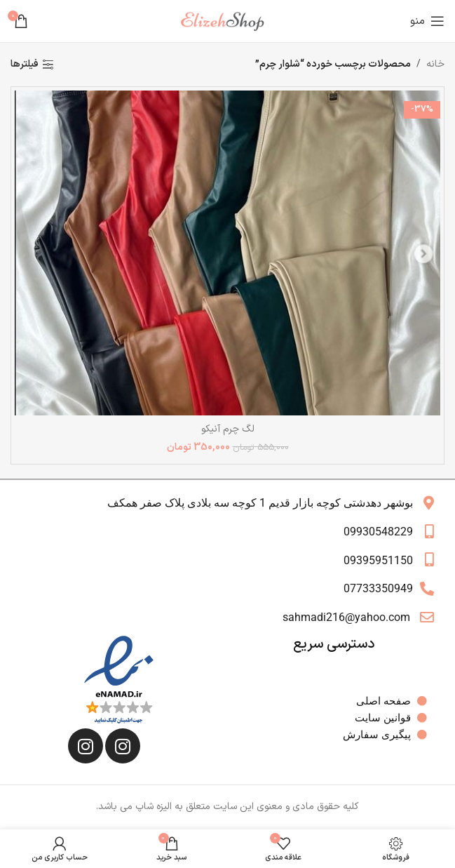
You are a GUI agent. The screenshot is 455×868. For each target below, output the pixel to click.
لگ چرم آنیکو (228, 429)
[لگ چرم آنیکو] (227, 253)
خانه (435, 64)
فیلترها (25, 65)
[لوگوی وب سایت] (228, 21)
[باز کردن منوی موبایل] (427, 21)
